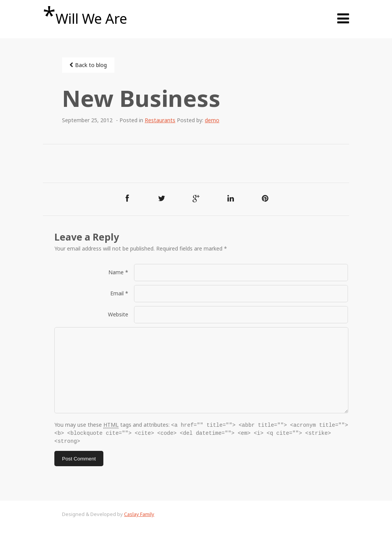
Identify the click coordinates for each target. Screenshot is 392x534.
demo (212, 120)
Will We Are (85, 15)
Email (119, 293)
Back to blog (88, 65)
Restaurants (160, 120)
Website (118, 314)
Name (118, 272)
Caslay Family (139, 513)
